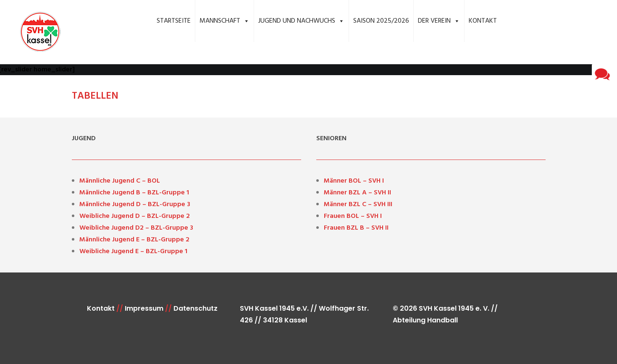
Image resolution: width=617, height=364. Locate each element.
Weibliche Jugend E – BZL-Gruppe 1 (133, 251)
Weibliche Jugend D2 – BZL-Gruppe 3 (136, 228)
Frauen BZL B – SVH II (356, 228)
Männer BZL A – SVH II (357, 193)
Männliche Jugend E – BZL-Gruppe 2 (134, 240)
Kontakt (483, 21)
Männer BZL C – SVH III (358, 204)
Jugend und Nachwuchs (301, 21)
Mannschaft (224, 21)
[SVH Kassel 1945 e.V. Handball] (35, 32)
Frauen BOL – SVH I (353, 216)
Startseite (174, 21)
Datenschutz (196, 308)
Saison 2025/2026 (381, 21)
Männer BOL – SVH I (354, 181)
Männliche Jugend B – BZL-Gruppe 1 (134, 193)
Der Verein (439, 21)
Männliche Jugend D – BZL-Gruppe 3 (135, 204)
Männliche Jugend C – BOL (120, 181)
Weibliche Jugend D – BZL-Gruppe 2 (135, 216)
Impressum (144, 308)
